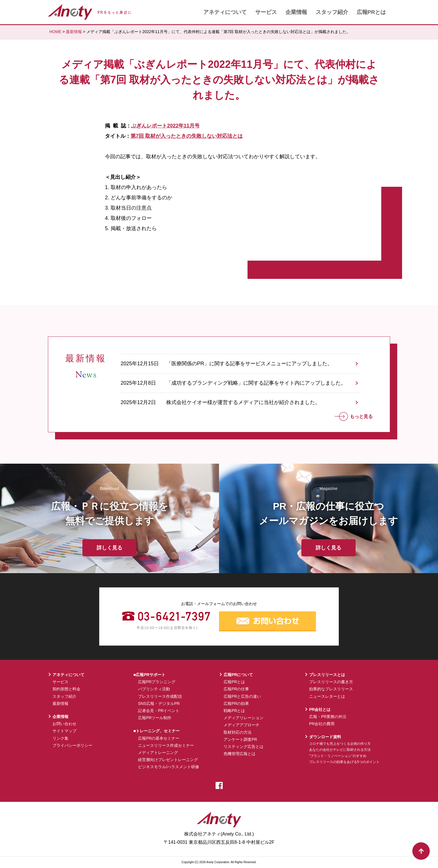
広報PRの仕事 (236, 689)
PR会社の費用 (322, 724)
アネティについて (225, 12)
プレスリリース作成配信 (160, 696)
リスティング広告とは (244, 747)
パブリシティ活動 (154, 689)
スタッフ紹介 (332, 12)
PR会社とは (320, 709)
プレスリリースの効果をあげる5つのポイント (344, 762)
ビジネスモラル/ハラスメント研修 (169, 767)
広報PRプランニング (157, 682)
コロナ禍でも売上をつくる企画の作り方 (340, 744)
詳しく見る (109, 548)
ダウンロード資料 (325, 737)
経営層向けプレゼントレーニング (168, 760)
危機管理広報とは (240, 754)
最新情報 (74, 32)
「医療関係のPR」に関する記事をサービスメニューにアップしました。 (249, 364)
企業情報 (296, 12)
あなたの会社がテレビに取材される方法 (340, 750)
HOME (55, 32)
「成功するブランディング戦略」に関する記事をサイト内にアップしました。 (256, 383)
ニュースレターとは (327, 696)
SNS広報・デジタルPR (159, 703)
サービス (266, 12)
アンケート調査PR (240, 739)
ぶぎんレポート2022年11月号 (165, 126)
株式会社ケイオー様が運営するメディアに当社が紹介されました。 (243, 402)
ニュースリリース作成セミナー (166, 745)
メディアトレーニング (158, 753)
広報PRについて (238, 675)
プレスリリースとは (327, 675)
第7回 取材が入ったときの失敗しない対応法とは (187, 136)
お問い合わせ (64, 724)
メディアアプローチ (242, 725)
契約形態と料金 (66, 689)
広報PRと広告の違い (242, 696)
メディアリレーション (244, 718)
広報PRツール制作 (155, 718)
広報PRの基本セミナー (159, 738)
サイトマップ (64, 731)
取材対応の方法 (238, 732)
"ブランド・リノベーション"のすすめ (338, 756)
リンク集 (60, 738)
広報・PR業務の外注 (328, 717)
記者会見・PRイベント (159, 711)
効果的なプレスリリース (331, 689)
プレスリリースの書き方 (331, 682)
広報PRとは (371, 12)
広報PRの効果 (236, 703)
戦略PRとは (234, 711)
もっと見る (354, 416)
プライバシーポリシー (72, 745)
